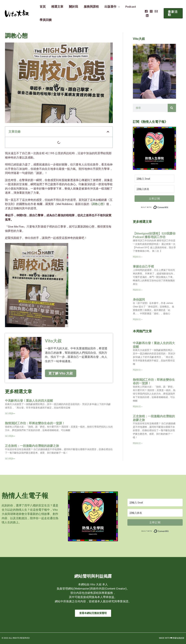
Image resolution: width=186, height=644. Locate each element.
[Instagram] (150, 11)
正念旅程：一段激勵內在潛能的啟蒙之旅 (32, 446)
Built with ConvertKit (168, 206)
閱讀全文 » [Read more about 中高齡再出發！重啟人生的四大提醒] (138, 370)
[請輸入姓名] (154, 189)
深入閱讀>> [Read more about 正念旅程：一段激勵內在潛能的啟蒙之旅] (10, 459)
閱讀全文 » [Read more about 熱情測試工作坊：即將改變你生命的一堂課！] (138, 406)
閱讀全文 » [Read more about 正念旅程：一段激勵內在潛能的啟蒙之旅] (138, 443)
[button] (173, 13)
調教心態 (98, 204)
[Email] (155, 11)
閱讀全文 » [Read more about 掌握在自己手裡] (138, 290)
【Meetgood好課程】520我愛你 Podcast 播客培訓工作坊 (154, 235)
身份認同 (139, 300)
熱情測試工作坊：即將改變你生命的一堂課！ (35, 423)
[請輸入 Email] (154, 179)
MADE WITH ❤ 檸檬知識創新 (172, 638)
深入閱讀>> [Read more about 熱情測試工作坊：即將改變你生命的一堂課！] (10, 436)
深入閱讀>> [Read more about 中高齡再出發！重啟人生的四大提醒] (10, 413)
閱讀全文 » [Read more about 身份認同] (138, 319)
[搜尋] (172, 108)
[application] (115, 7)
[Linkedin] (146, 16)
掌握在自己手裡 (143, 266)
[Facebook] (145, 11)
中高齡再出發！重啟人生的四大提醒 (29, 401)
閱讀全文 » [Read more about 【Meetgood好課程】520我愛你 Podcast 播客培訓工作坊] (138, 257)
